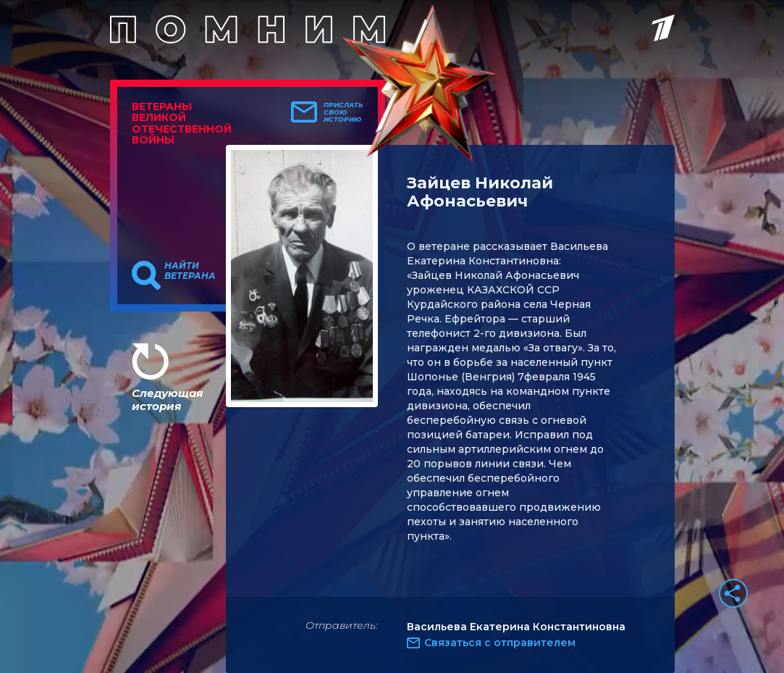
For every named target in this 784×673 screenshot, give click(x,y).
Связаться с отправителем (500, 643)
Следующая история (167, 400)
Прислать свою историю (343, 112)
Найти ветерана (190, 271)
